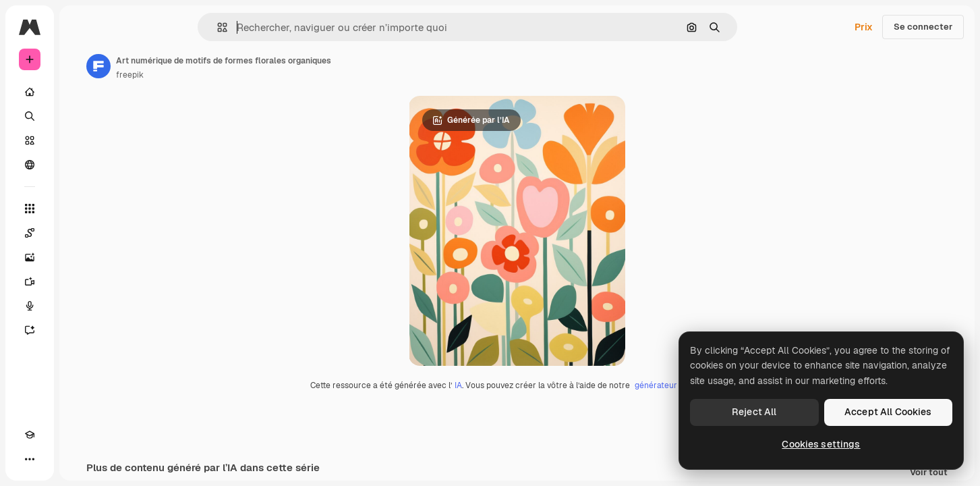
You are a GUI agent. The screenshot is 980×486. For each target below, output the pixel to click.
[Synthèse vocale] (81, 306)
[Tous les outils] (81, 209)
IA (510, 385)
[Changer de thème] (54, 459)
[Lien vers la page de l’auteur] (201, 66)
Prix (864, 27)
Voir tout (929, 473)
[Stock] (81, 140)
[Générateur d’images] (81, 257)
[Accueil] (81, 92)
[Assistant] (81, 330)
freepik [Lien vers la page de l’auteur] (232, 75)
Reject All (754, 412)
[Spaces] (81, 233)
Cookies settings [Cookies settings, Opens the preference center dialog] (821, 444)
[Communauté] (81, 165)
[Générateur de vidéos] (81, 281)
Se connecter (923, 27)
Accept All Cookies (888, 412)
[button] (268, 27)
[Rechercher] (81, 116)
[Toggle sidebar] (132, 27)
